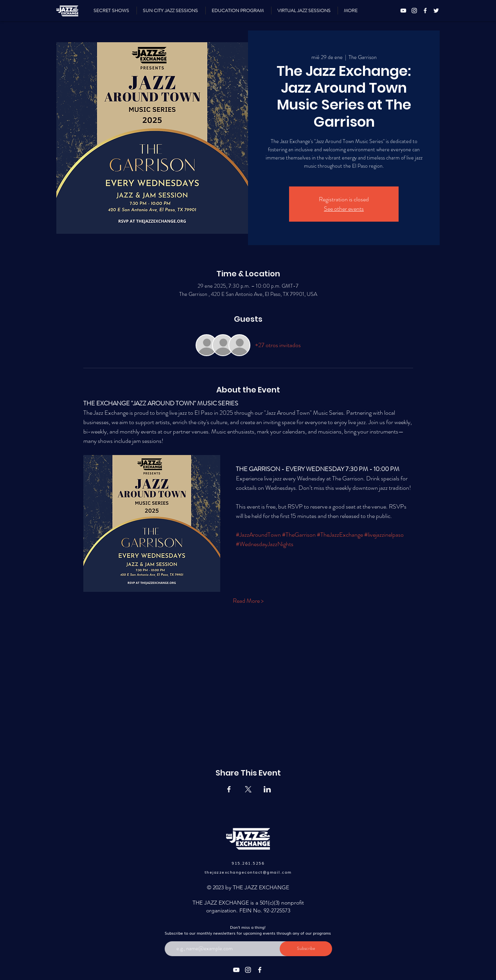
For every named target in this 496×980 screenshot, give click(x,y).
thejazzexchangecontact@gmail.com (248, 872)
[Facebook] (425, 11)
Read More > (248, 601)
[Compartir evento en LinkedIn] (267, 789)
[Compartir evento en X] (248, 789)
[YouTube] (403, 11)
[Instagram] (414, 11)
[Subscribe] (306, 949)
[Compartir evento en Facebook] (229, 789)
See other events (344, 209)
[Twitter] (436, 11)
